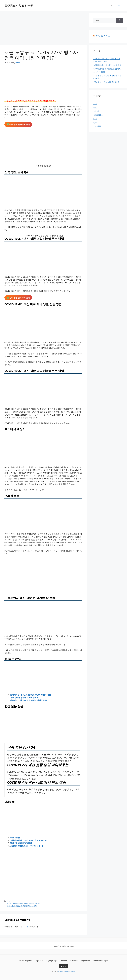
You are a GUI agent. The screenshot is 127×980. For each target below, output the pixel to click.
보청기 (96, 111)
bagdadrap (85, 961)
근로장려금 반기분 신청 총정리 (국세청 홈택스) (23, 903)
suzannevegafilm (25, 961)
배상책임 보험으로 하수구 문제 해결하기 (27, 846)
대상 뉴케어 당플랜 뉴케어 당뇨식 (24, 697)
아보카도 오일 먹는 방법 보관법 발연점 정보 (29, 700)
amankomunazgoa (101, 961)
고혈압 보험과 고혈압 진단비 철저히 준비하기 (29, 840)
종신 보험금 (15, 837)
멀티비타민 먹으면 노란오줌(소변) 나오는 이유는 (31, 695)
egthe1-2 (39, 961)
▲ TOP (63, 966)
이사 (95, 119)
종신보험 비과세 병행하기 (21, 843)
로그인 (26, 926)
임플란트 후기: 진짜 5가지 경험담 (107, 65)
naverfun (74, 961)
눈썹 (95, 107)
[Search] (119, 20)
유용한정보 (98, 115)
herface (64, 961)
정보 (95, 122)
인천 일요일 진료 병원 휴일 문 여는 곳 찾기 (22, 906)
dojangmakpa (52, 961)
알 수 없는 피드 (103, 36)
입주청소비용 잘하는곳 (19, 6)
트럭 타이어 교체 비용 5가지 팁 (106, 82)
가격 (119, 6)
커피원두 (97, 126)
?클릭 (18, 124)
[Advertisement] (43, 29)
